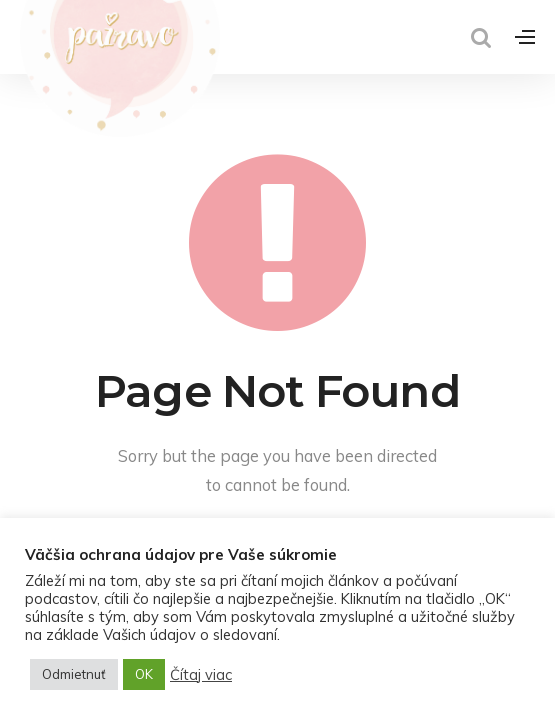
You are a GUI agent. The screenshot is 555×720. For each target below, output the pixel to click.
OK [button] (144, 674)
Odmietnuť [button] (74, 674)
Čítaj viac (201, 675)
